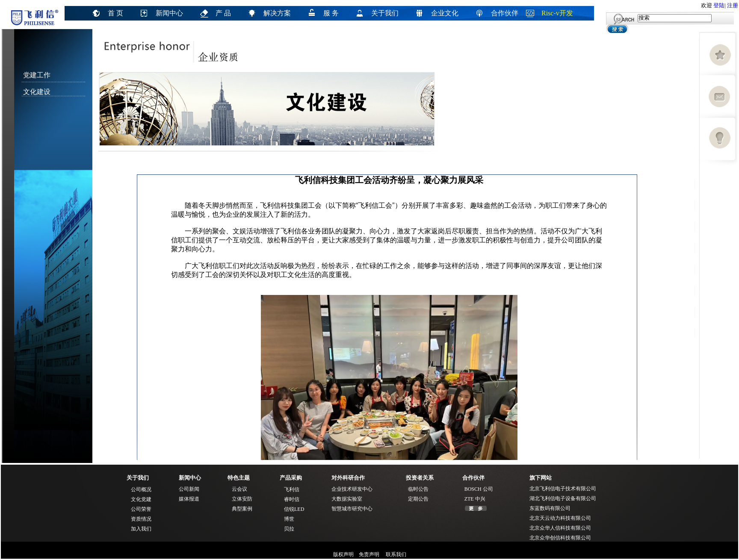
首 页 (115, 13)
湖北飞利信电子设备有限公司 (563, 498)
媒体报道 (189, 499)
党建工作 (37, 75)
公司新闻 (189, 489)
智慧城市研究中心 (352, 509)
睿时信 (292, 499)
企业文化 (445, 13)
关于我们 (385, 13)
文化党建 (141, 499)
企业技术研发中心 (352, 489)
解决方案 (277, 13)
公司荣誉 (141, 509)
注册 (733, 5)
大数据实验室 (347, 499)
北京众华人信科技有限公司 (560, 528)
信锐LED (294, 509)
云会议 (239, 489)
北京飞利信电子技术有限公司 (563, 489)
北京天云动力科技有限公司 (560, 518)
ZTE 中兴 (475, 499)
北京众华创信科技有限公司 (560, 538)
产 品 (223, 13)
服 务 (331, 13)
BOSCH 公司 (479, 489)
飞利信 (292, 489)
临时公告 (418, 489)
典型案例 (242, 509)
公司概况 (141, 489)
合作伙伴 (505, 13)
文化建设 (37, 92)
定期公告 (418, 499)
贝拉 (289, 529)
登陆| (720, 5)
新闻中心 (169, 13)
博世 (289, 519)
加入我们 (141, 529)
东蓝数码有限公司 (550, 508)
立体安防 (242, 499)
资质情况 (141, 519)
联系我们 (395, 554)
